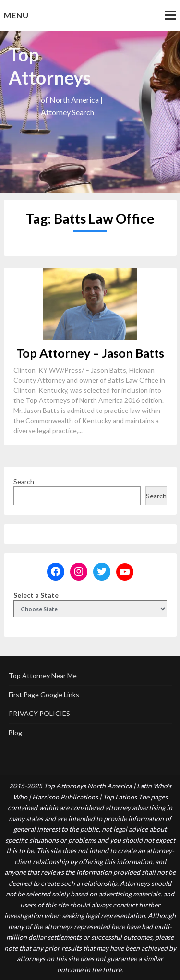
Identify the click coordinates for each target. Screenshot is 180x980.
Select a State (36, 595)
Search (24, 481)
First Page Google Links (44, 695)
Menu (16, 15)
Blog (15, 732)
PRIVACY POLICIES (39, 713)
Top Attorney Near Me (43, 675)
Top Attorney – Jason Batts (90, 353)
